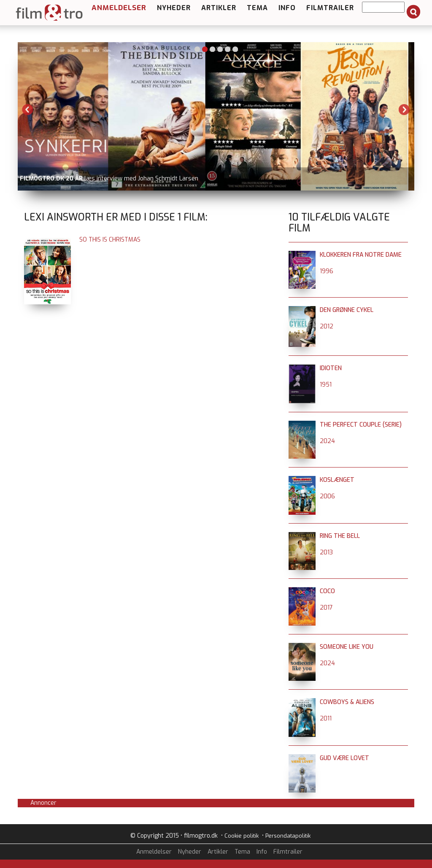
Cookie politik (242, 836)
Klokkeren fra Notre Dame (361, 255)
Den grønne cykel (347, 310)
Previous (28, 110)
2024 (327, 441)
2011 (326, 719)
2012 (327, 327)
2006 (327, 496)
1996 (327, 271)
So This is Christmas (110, 240)
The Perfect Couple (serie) (361, 425)
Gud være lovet (344, 758)
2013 (326, 552)
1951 (326, 385)
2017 (326, 608)
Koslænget (337, 480)
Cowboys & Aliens (347, 702)
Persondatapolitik (288, 836)
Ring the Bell (340, 536)
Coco (327, 591)
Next (404, 110)
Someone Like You (347, 647)
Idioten (331, 368)
